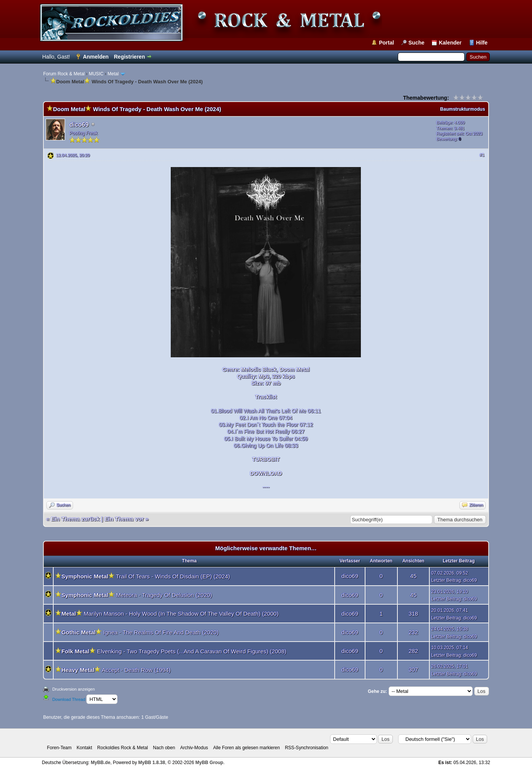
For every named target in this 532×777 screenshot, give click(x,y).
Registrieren (129, 57)
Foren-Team (60, 748)
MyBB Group (209, 763)
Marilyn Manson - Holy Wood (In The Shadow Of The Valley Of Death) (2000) (181, 614)
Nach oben (164, 748)
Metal (113, 74)
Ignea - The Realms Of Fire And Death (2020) (161, 632)
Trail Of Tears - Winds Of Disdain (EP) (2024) (173, 576)
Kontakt (85, 748)
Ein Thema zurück (75, 519)
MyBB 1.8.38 (152, 763)
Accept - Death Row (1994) (136, 670)
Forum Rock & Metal (64, 74)
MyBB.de (101, 763)
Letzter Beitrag (446, 580)
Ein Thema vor (124, 519)
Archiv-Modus (194, 748)
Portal (386, 43)
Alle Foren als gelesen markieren (246, 748)
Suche (416, 43)
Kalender (450, 43)
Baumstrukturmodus (463, 109)
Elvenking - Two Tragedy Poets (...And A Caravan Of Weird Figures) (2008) (192, 651)
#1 (482, 155)
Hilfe (482, 43)
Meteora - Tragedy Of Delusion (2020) (164, 595)
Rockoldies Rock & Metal (123, 748)
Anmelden (96, 57)
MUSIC (96, 74)
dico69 (79, 125)
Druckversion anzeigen (73, 689)
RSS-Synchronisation (306, 748)
